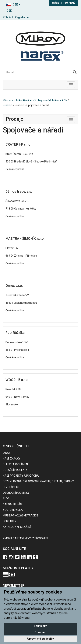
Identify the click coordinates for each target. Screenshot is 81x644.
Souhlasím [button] (41, 626)
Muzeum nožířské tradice (20, 516)
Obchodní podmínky (16, 493)
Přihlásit (8, 17)
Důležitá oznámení (16, 464)
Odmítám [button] (40, 632)
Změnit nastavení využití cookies (25, 538)
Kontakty (10, 521)
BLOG (6, 498)
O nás (7, 453)
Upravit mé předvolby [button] (40, 639)
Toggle (75, 119)
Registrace (22, 17)
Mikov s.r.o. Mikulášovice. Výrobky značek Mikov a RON (35, 100)
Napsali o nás (12, 504)
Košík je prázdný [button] (63, 3)
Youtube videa (13, 510)
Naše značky (12, 459)
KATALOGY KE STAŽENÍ (17, 527)
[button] (20, 4)
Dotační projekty (15, 470)
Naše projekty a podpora (21, 476)
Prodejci (8, 105)
